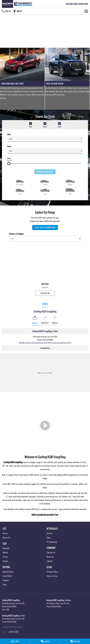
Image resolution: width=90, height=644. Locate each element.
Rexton (65, 496)
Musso (5, 533)
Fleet (5, 584)
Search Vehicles (45, 172)
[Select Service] (45, 321)
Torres (5, 557)
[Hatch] (20, 182)
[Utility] (45, 191)
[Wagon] (70, 182)
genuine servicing (42, 466)
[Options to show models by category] (45, 239)
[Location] (35, 321)
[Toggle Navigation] (86, 11)
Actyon (5, 561)
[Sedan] (45, 182)
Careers (50, 561)
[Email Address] (45, 343)
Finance (6, 580)
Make (45, 137)
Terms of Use (52, 576)
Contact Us (51, 552)
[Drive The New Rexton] (67, 79)
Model (45, 149)
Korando (6, 548)
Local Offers (7, 576)
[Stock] (15, 641)
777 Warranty (52, 542)
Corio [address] (45, 304)
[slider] (9, 164)
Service (49, 533)
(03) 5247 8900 (48, 340)
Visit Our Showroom (45, 228)
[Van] (70, 191)
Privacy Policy (52, 572)
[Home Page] (18, 4)
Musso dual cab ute (29, 493)
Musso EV (6, 538)
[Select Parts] (55, 321)
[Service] (45, 641)
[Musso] (45, 270)
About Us (50, 557)
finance (53, 466)
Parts (49, 538)
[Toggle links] (10, 632)
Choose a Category (45, 237)
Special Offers (8, 572)
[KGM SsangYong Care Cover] (22, 79)
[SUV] (20, 191)
